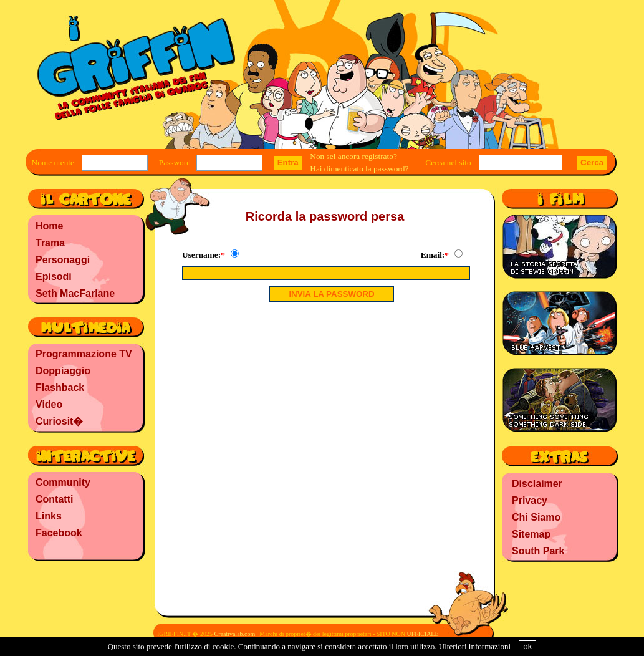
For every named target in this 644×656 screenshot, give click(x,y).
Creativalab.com (234, 634)
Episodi (54, 277)
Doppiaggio (63, 371)
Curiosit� (59, 421)
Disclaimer (537, 484)
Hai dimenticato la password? (359, 169)
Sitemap (531, 534)
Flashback (60, 388)
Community (63, 482)
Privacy (530, 500)
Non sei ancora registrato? (353, 156)
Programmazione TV (84, 354)
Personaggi (63, 260)
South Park (538, 551)
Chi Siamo (536, 517)
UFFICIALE (422, 634)
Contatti (54, 499)
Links (49, 516)
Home (49, 226)
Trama (50, 243)
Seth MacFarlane (75, 293)
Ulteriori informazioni (475, 646)
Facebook (59, 533)
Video (49, 404)
